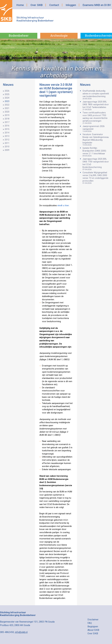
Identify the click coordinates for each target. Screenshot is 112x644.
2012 (7, 140)
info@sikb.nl (21, 632)
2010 (7, 147)
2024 (7, 98)
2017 (7, 122)
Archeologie (59, 36)
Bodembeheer (19, 36)
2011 (7, 143)
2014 (7, 133)
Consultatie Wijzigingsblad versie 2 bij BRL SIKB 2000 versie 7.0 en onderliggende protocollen (96, 178)
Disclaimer (93, 620)
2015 (7, 129)
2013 (7, 136)
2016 (7, 126)
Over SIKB (37, 5)
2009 (7, 150)
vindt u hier (63, 206)
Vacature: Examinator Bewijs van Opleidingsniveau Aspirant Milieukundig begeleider (96, 140)
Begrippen (93, 627)
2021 (7, 108)
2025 (7, 94)
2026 (7, 91)
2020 (7, 112)
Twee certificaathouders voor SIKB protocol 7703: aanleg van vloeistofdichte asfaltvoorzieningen (96, 118)
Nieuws (8, 85)
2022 (7, 105)
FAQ (90, 623)
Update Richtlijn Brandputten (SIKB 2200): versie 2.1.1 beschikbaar (96, 152)
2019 (7, 115)
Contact (54, 5)
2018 (7, 119)
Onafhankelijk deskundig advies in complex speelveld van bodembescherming (96, 95)
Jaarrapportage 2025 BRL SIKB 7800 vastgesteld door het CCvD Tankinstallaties (96, 106)
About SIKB (93, 630)
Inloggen (71, 5)
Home (20, 5)
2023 (7, 101)
